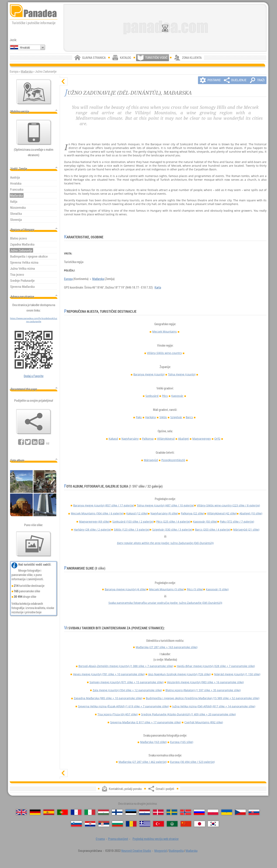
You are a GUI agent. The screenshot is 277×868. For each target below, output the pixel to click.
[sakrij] (64, 81)
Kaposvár (177, 396)
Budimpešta (176, 851)
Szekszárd (152, 396)
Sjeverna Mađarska (146, 722)
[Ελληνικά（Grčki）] (145, 824)
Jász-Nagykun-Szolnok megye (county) (179, 674)
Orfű (217, 439)
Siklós (163, 417)
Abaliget (183, 439)
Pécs (165, 396)
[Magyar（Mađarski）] (103, 812)
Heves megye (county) (109, 674)
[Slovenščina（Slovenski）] (76, 824)
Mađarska (27, 71)
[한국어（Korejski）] (213, 824)
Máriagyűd (151, 460)
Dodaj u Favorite (34, 376)
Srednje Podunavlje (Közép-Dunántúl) (188, 714)
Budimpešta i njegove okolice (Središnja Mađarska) (203, 698)
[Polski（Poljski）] (213, 812)
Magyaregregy (202, 439)
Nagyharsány (130, 439)
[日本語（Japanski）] (200, 824)
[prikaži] (64, 773)
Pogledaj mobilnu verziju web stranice (156, 839)
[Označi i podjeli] (34, 422)
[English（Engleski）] (22, 812)
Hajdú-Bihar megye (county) (216, 666)
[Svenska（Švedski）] (172, 812)
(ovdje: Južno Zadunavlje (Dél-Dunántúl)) (165, 543)
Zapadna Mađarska (108, 698)
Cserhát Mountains (204, 722)
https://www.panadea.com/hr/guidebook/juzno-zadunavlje (34, 320)
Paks (139, 417)
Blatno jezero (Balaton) (203, 690)
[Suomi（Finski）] (117, 812)
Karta (158, 287)
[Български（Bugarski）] (117, 824)
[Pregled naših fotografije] (34, 544)
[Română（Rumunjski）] (131, 824)
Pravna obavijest (118, 839)
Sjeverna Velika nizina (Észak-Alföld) (123, 706)
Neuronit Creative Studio (136, 851)
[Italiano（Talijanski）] (90, 812)
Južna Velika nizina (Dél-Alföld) (214, 706)
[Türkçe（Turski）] (159, 824)
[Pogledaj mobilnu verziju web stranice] (34, 132)
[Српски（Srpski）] (104, 824)
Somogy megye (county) (127, 682)
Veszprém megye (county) (205, 682)
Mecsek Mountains (164, 331)
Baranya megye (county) (149, 374)
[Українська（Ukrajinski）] (227, 812)
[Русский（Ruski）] (199, 812)
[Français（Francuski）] (76, 812)
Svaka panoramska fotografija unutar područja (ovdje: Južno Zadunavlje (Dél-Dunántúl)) (165, 603)
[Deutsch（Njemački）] (35, 812)
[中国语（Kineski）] (186, 824)
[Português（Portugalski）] (63, 812)
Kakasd (113, 439)
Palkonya (148, 439)
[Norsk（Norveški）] (186, 812)
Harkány (151, 417)
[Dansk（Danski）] (158, 812)
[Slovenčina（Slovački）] (254, 812)
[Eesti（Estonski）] (131, 812)
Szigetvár (176, 417)
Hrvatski (25, 48)
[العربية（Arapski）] (172, 824)
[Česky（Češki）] (240, 812)
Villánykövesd (166, 439)
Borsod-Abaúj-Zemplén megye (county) (126, 666)
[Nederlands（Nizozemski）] (145, 812)
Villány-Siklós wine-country (164, 353)
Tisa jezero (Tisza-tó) (118, 714)
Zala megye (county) (127, 690)
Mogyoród (161, 851)
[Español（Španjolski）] (49, 812)
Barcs (189, 417)
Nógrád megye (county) (237, 674)
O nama (100, 839)
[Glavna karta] (34, 92)
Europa (68, 279)
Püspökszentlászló (173, 460)
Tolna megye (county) (182, 374)
